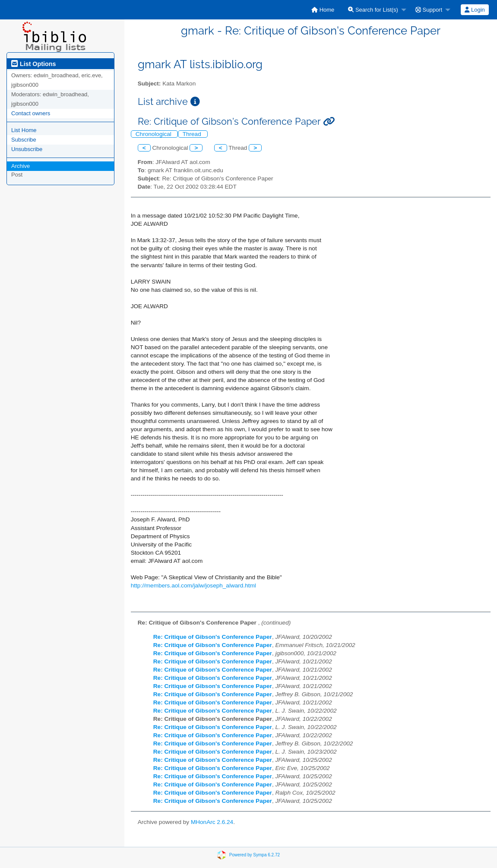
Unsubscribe (27, 149)
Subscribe (24, 140)
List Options (33, 64)
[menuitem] (323, 10)
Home (323, 10)
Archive (21, 166)
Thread (193, 134)
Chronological (154, 134)
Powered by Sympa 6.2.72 (255, 854)
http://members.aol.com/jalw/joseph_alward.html (193, 586)
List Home (24, 130)
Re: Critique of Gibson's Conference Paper (213, 637)
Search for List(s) (373, 10)
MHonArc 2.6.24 (212, 822)
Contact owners (31, 113)
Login (475, 10)
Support (429, 10)
